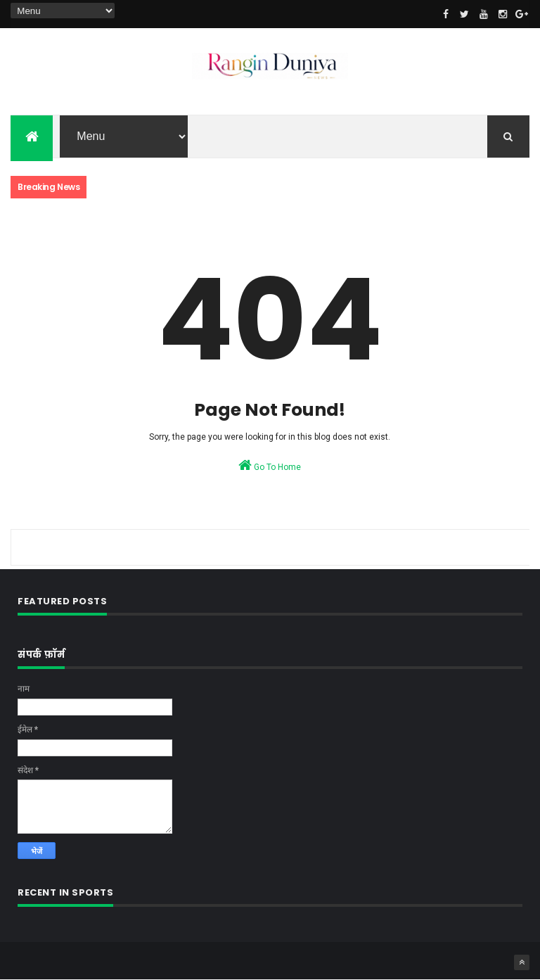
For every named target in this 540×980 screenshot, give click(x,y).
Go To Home (270, 465)
